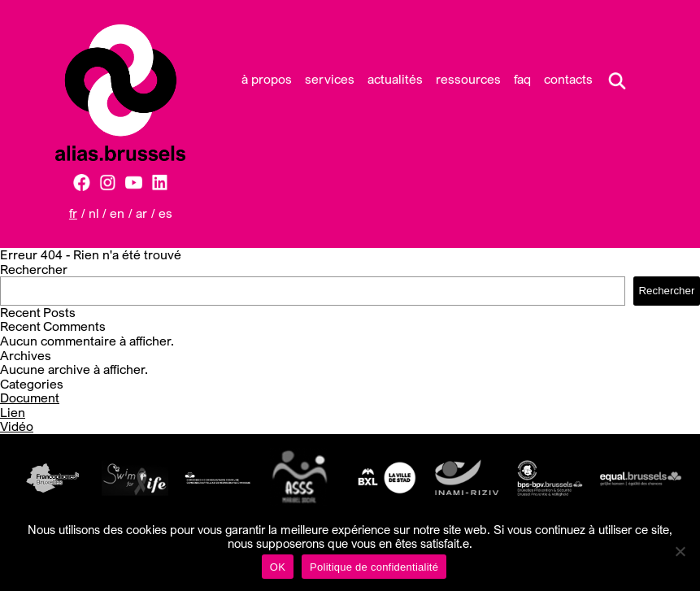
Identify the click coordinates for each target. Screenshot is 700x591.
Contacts (568, 79)
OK (278, 567)
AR (141, 213)
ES (165, 213)
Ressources (468, 79)
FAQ (522, 79)
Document (30, 398)
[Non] (680, 551)
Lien (13, 412)
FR (73, 213)
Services (330, 79)
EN (117, 213)
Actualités (395, 79)
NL (94, 213)
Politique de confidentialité (374, 567)
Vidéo (17, 426)
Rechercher (34, 269)
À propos (267, 79)
